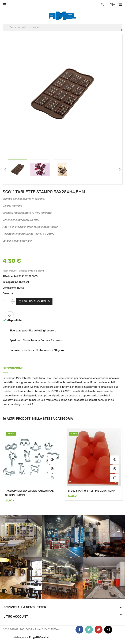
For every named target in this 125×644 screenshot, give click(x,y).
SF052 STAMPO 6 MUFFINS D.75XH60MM (92, 491)
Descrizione (13, 369)
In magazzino (10, 282)
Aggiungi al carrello (34, 301)
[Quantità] (7, 302)
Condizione (9, 288)
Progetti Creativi (39, 637)
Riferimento (10, 276)
